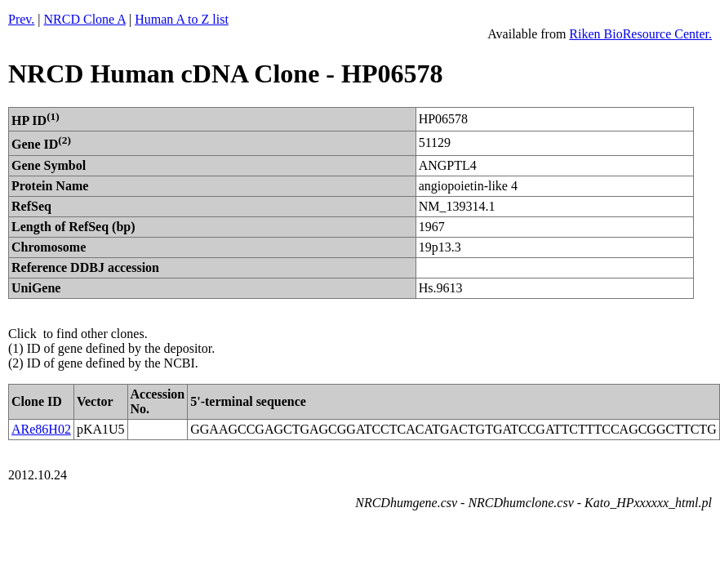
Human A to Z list (182, 19)
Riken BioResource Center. (640, 34)
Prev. (21, 19)
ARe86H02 (41, 429)
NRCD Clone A (85, 19)
